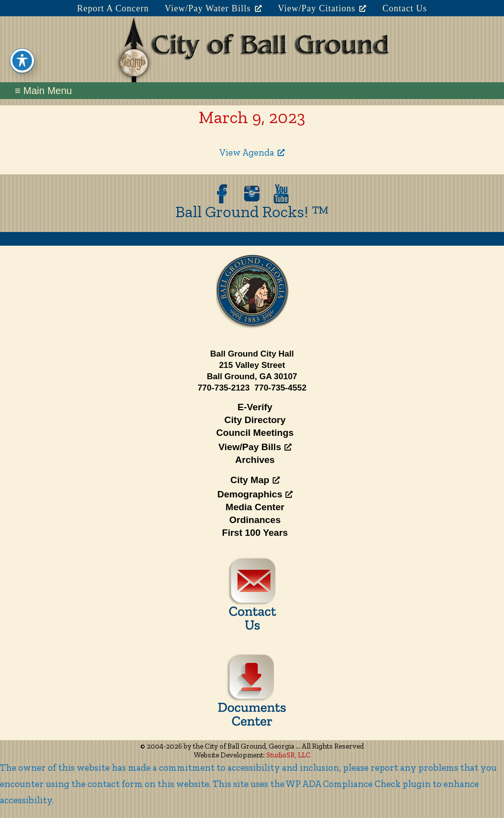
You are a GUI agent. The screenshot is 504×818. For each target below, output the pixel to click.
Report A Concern (113, 8)
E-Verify (255, 407)
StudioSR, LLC (288, 755)
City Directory (255, 420)
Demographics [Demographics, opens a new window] (255, 494)
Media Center (255, 507)
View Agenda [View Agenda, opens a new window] (252, 152)
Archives (255, 460)
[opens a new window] (222, 194)
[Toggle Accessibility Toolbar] (22, 47)
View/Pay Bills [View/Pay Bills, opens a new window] (255, 447)
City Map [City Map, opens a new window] (255, 480)
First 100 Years (255, 533)
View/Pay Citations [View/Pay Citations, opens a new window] (322, 8)
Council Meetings (255, 433)
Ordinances (255, 520)
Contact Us (405, 8)
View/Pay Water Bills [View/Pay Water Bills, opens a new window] (213, 8)
